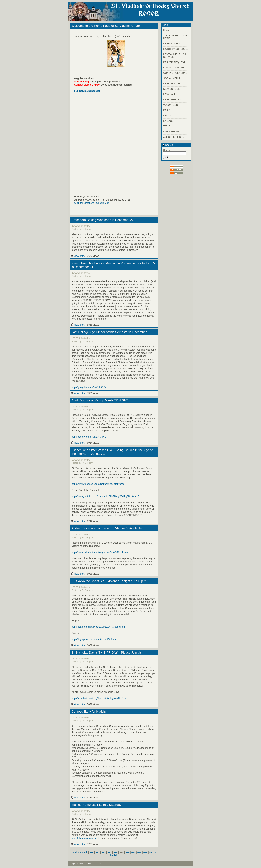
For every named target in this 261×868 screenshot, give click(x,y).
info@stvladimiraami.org (84, 838)
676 (128, 852)
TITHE (167, 126)
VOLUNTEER (171, 105)
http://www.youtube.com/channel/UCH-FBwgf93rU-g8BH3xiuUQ (106, 496)
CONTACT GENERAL (175, 73)
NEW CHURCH (172, 84)
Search (168, 145)
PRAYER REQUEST (174, 62)
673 (110, 852)
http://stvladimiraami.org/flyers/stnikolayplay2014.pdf (99, 698)
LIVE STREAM (171, 132)
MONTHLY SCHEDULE (176, 49)
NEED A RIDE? (171, 44)
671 (97, 852)
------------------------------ (175, 33)
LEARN (167, 116)
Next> (153, 852)
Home (166, 30)
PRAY (166, 110)
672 (103, 852)
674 (116, 852)
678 (139, 852)
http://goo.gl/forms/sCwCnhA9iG (89, 387)
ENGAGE (168, 121)
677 (133, 852)
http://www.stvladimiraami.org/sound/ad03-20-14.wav (100, 552)
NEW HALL (169, 94)
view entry (78, 256)
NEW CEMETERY (173, 100)
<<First (76, 852)
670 (91, 852)
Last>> (114, 855)
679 (145, 852)
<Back (84, 852)
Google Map (103, 203)
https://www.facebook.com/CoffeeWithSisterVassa (98, 484)
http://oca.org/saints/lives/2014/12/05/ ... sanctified (98, 627)
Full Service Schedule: (87, 91)
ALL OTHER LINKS (174, 137)
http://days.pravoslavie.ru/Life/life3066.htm (94, 639)
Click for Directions (84, 203)
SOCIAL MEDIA (172, 78)
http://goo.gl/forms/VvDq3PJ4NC (89, 437)
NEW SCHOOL (171, 89)
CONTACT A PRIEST (175, 68)
